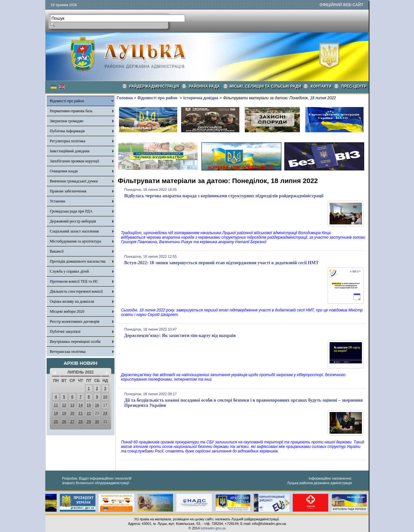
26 (64, 422)
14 (80, 405)
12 (64, 405)
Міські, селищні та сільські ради (265, 86)
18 (56, 413)
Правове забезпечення (68, 191)
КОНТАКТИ (321, 86)
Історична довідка (201, 98)
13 (72, 405)
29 (89, 422)
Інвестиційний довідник (70, 151)
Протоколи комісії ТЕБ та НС (74, 281)
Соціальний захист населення (74, 231)
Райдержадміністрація (154, 86)
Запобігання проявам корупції (74, 161)
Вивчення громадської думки (74, 181)
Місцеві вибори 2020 (67, 311)
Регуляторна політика (68, 141)
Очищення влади (64, 171)
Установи (58, 201)
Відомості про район (67, 101)
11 (56, 405)
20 (72, 413)
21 (80, 413)
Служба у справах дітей (69, 271)
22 (89, 413)
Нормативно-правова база (71, 111)
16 (97, 405)
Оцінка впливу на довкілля (72, 301)
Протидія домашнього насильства (78, 261)
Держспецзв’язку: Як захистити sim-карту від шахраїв (180, 336)
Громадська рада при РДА (71, 211)
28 (80, 422)
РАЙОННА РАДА (204, 86)
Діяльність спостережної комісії (76, 291)
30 (97, 422)
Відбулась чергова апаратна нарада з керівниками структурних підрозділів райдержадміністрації (224, 196)
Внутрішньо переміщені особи (75, 342)
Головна (125, 98)
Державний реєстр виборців (73, 221)
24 (105, 413)
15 (89, 405)
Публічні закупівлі (65, 331)
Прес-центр (354, 86)
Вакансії (57, 251)
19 (64, 413)
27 (72, 422)
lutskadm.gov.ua (213, 528)
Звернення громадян (67, 121)
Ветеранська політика (68, 352)
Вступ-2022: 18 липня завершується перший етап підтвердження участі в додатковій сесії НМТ (221, 263)
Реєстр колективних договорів (75, 321)
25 (56, 422)
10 (105, 397)
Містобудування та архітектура (76, 241)
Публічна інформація (67, 131)
